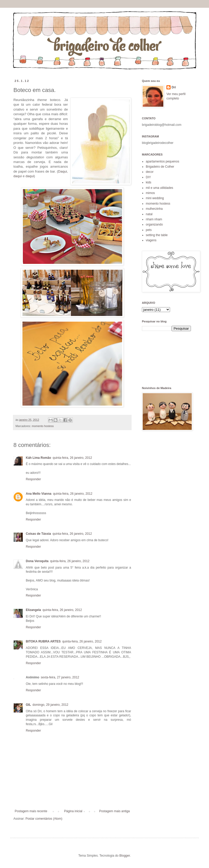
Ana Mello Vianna (39, 494)
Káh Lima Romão (38, 458)
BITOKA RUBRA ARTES (43, 641)
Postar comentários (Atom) (44, 819)
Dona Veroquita (37, 561)
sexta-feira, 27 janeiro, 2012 (60, 677)
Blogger (125, 856)
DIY (148, 177)
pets (149, 230)
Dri (174, 87)
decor (150, 172)
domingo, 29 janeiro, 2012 (50, 705)
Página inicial (73, 811)
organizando (154, 224)
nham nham (154, 219)
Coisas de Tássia (38, 534)
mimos (150, 193)
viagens (151, 240)
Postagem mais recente (31, 811)
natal (149, 214)
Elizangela (33, 610)
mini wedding (155, 198)
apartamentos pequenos (162, 161)
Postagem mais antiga (114, 811)
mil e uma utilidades (159, 188)
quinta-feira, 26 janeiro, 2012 (72, 458)
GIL (28, 705)
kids (148, 182)
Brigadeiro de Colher (160, 167)
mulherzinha (154, 209)
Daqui (62, 171)
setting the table (157, 235)
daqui (18, 176)
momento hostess (43, 426)
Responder (33, 479)
